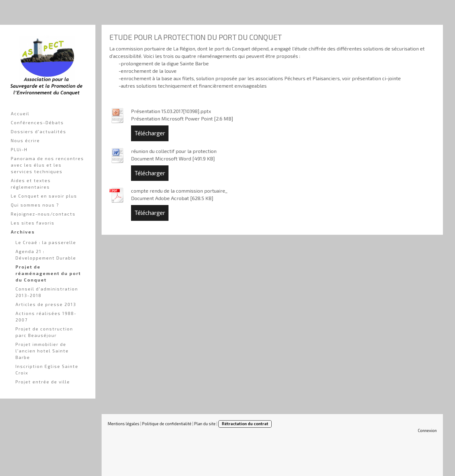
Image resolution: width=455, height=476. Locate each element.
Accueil (20, 114)
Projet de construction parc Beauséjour (44, 332)
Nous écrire (25, 140)
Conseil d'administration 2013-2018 (47, 292)
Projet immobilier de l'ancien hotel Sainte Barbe (42, 351)
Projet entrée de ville (43, 382)
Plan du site (205, 424)
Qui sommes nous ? (35, 205)
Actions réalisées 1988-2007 (46, 317)
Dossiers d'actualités (39, 131)
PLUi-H (19, 149)
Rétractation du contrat (245, 424)
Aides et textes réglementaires (31, 184)
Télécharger (150, 133)
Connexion (427, 430)
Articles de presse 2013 (46, 304)
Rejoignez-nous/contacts (43, 214)
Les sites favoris (33, 223)
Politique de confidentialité (167, 424)
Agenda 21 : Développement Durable (46, 255)
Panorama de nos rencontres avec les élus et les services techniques (47, 165)
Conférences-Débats (37, 122)
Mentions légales (124, 424)
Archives (23, 232)
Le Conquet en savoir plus (44, 196)
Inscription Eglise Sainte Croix (47, 369)
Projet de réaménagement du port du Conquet (48, 273)
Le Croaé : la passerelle (46, 242)
